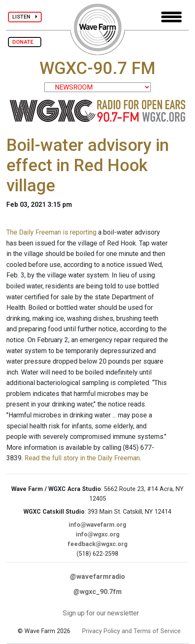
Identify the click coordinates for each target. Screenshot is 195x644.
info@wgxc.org (98, 534)
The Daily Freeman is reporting (51, 232)
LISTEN (25, 17)
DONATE (25, 42)
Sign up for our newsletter (101, 613)
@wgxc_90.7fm (97, 592)
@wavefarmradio (97, 577)
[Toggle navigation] (171, 17)
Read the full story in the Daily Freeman (82, 458)
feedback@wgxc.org (98, 544)
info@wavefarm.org (97, 525)
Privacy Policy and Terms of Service (131, 631)
